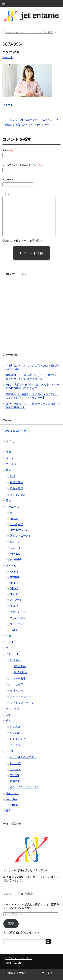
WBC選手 (20, 666)
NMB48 (14, 577)
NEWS (14, 519)
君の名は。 (17, 727)
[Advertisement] (31, 314)
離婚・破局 (17, 482)
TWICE (14, 630)
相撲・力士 (17, 691)
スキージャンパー (21, 697)
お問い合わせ (13, 963)
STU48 (14, 588)
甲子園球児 (21, 672)
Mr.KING (15, 554)
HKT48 (14, 583)
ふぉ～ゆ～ (17, 548)
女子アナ (11, 648)
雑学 (8, 811)
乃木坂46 (15, 600)
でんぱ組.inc (17, 618)
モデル (10, 642)
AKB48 (14, 572)
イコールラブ (18, 612)
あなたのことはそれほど (25, 787)
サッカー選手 (18, 679)
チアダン (15, 745)
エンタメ (11, 464)
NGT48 (14, 594)
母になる (15, 763)
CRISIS (14, 775)
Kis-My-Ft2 (16, 524)
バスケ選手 (17, 685)
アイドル (11, 566)
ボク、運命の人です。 (23, 757)
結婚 (13, 476)
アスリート (12, 654)
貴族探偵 (15, 781)
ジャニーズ (12, 507)
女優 (8, 452)
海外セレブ (12, 793)
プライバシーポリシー (19, 958)
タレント (11, 458)
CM (8, 715)
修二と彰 (15, 542)
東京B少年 (16, 560)
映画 (8, 721)
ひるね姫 (15, 733)
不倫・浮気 (17, 488)
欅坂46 (14, 606)
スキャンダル (18, 495)
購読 (11, 924)
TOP (29, 32)
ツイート (8, 57)
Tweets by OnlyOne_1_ (17, 431)
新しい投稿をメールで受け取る (24, 241)
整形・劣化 (12, 709)
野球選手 (15, 660)
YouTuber (11, 799)
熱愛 (8, 470)
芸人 (8, 501)
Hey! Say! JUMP (20, 530)
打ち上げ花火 (18, 739)
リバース (15, 769)
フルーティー (18, 624)
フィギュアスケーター (23, 703)
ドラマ (10, 751)
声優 (8, 636)
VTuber (14, 805)
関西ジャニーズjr (20, 536)
